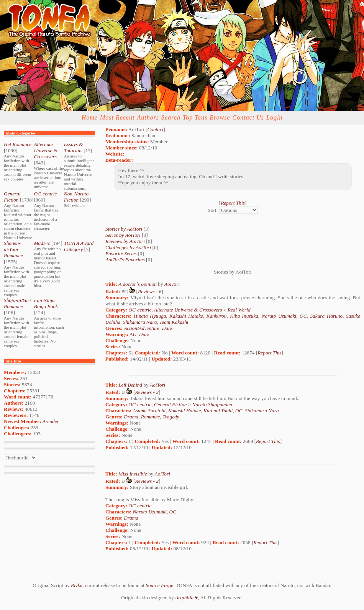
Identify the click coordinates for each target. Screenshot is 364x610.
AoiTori (172, 284)
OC (303, 316)
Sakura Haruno (326, 316)
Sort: (213, 210)
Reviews (146, 291)
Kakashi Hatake (186, 316)
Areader (51, 421)
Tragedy (171, 417)
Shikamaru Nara (140, 322)
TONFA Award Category (79, 246)
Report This (233, 203)
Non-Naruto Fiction (76, 197)
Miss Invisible (133, 474)
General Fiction (12, 197)
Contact (155, 129)
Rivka (77, 585)
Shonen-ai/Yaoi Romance (13, 249)
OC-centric (45, 194)
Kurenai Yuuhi (218, 411)
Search (171, 117)
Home (90, 117)
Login (274, 117)
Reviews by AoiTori (125, 241)
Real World (239, 310)
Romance (151, 417)
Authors (148, 117)
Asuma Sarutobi (149, 411)
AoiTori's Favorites (125, 260)
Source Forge (159, 585)
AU (133, 334)
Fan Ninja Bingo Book (46, 303)
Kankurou (217, 316)
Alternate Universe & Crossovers (46, 150)
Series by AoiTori (123, 235)
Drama (131, 417)
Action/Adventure (142, 328)
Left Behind (130, 385)
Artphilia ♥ (186, 598)
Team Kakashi (174, 322)
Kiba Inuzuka (244, 316)
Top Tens (195, 117)
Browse (220, 117)
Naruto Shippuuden (212, 404)
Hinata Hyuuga (150, 316)
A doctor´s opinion (138, 284)
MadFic (42, 243)
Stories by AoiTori (124, 229)
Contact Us (248, 117)
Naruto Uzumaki (279, 316)
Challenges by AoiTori (128, 247)
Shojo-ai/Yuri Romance (17, 303)
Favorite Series (121, 253)
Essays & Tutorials (74, 147)
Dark (167, 328)
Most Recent (117, 117)
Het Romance (18, 144)
